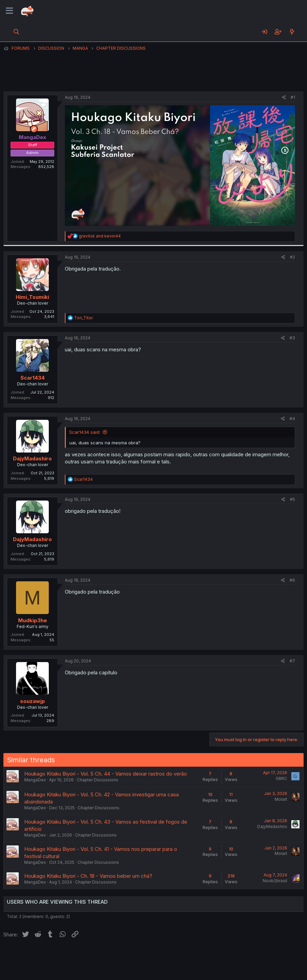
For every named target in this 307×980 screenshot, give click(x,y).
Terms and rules (130, 956)
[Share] (284, 98)
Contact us (92, 956)
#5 (293, 499)
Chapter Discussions (98, 780)
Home (219, 956)
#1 (293, 97)
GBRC (281, 778)
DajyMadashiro (32, 458)
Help (199, 956)
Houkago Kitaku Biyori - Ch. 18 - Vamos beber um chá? (88, 876)
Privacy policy (171, 956)
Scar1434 (33, 378)
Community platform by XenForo (247, 965)
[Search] (17, 32)
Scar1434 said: (85, 432)
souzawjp (33, 701)
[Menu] (9, 11)
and (100, 236)
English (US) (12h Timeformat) (38, 956)
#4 (292, 419)
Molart (281, 799)
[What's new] (292, 32)
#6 (292, 580)
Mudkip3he (33, 620)
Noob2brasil (275, 881)
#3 (292, 338)
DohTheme (239, 970)
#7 (292, 661)
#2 (293, 257)
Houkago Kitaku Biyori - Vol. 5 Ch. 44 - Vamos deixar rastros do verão (106, 774)
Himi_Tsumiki (32, 297)
